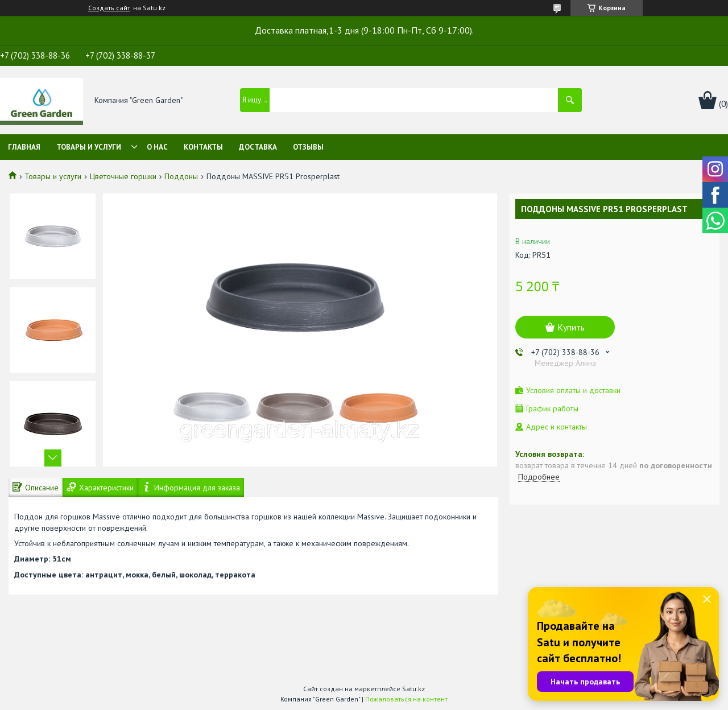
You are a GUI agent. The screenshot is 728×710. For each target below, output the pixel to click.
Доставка (258, 147)
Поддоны (181, 176)
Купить (571, 327)
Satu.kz (413, 689)
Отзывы (308, 147)
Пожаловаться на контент (406, 699)
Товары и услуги (89, 147)
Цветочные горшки (123, 176)
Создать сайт (109, 8)
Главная (24, 147)
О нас (157, 147)
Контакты (203, 147)
